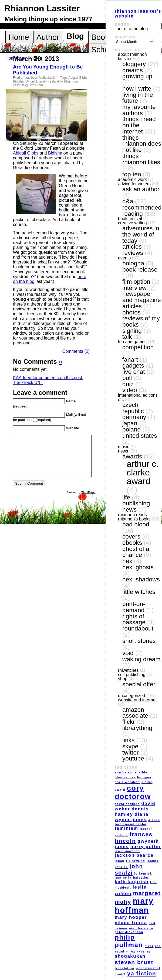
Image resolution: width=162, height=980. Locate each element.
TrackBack (28, 383)
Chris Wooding (127, 782)
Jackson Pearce (134, 855)
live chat (134, 372)
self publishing (132, 675)
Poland (131, 429)
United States (140, 436)
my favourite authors (139, 110)
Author (48, 37)
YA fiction (142, 973)
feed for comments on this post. (48, 378)
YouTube (133, 758)
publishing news (136, 506)
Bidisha (18, 81)
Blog (75, 36)
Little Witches (139, 592)
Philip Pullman (129, 941)
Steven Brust (134, 962)
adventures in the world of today (141, 234)
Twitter (131, 752)
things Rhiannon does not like (142, 144)
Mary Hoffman (134, 905)
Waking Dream (141, 659)
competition (138, 347)
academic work (132, 179)
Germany (134, 417)
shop (123, 679)
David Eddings (127, 804)
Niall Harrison (141, 928)
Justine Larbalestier (132, 878)
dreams (133, 70)
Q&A (128, 201)
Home (19, 37)
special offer (139, 684)
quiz (128, 384)
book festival (40, 78)
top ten (132, 174)
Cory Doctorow (133, 792)
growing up (137, 76)
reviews (133, 253)
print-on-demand (134, 607)
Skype (130, 746)
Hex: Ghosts (138, 567)
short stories (139, 641)
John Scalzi (129, 869)
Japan (130, 423)
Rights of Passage (134, 619)
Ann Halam (124, 772)
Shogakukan (130, 956)
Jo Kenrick (143, 873)
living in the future (138, 98)
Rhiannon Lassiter (42, 8)
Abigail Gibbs (78, 78)
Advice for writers (134, 184)
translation (124, 968)
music (124, 447)
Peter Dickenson (129, 932)
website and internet (137, 700)
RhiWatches (128, 670)
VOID (128, 653)
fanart (130, 359)
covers (131, 536)
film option (136, 282)
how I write (137, 88)
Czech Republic (133, 408)
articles (132, 246)
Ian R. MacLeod (127, 851)
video (130, 390)
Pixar (149, 946)
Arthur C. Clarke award (143, 473)
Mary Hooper (131, 917)
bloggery (134, 64)
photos (131, 312)
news (123, 451)
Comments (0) (76, 351)
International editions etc (138, 397)
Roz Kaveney (140, 951)
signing (132, 331)
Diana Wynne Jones (132, 817)
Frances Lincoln (134, 837)
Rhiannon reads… (135, 515)
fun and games (132, 342)
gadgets (133, 365)
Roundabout (138, 628)
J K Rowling (136, 861)
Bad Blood (136, 524)
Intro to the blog (133, 29)
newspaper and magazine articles (142, 300)
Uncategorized (132, 696)
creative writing (132, 223)
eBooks (132, 543)
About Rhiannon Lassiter (132, 56)
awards (132, 456)
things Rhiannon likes (141, 159)
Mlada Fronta (131, 923)
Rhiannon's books (134, 519)
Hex (127, 561)
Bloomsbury (125, 777)
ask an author (141, 189)
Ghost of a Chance (136, 552)
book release (140, 269)
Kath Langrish (132, 882)
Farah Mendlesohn (131, 824)
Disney (154, 820)
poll (127, 378)
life (126, 497)
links (128, 740)
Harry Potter (146, 847)
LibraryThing (137, 728)
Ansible (141, 772)
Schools (105, 50)
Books (102, 37)
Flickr (129, 722)
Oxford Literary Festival (42, 81)
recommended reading (142, 210)
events (124, 258)
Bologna (133, 263)
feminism (126, 828)
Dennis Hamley (132, 812)
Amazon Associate (135, 713)
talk (53, 78)
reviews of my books (141, 321)
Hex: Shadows (141, 579)
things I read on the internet (139, 125)
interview (134, 288)
